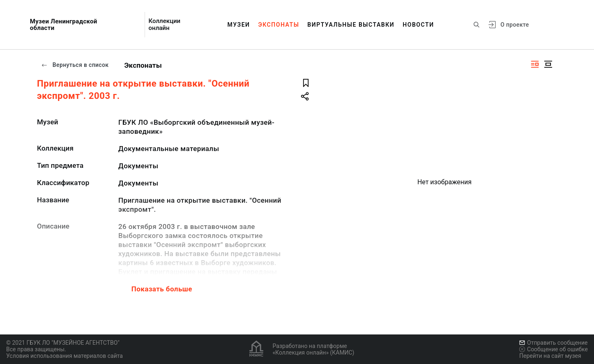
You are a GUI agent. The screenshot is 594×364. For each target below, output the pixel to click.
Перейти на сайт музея (550, 356)
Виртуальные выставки (351, 25)
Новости (418, 25)
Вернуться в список (75, 65)
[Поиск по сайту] (477, 25)
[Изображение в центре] (548, 64)
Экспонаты (279, 25)
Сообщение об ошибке (554, 349)
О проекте (515, 25)
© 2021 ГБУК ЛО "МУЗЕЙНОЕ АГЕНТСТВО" (63, 343)
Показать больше (162, 289)
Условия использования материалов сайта (64, 356)
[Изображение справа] (535, 64)
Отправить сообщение (553, 343)
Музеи (238, 25)
